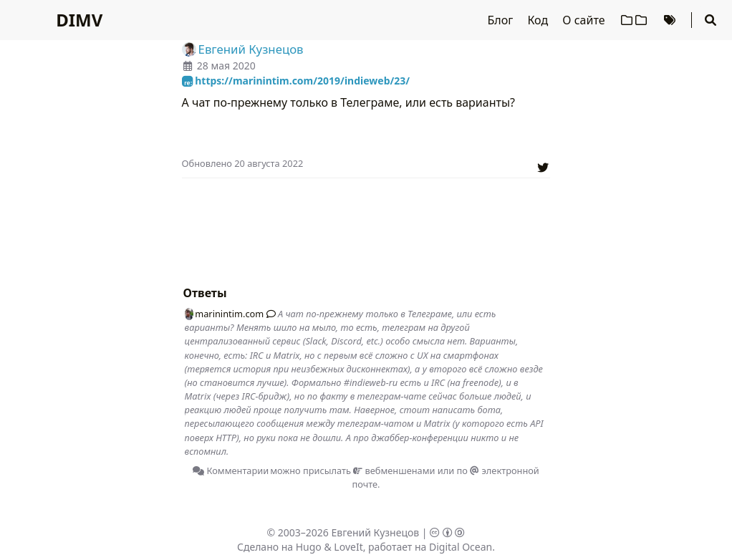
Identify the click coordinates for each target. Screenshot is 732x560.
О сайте (585, 20)
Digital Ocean (461, 547)
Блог (502, 20)
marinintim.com (225, 314)
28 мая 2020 (226, 66)
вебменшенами (394, 470)
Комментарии (231, 470)
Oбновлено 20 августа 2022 (243, 163)
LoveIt (348, 547)
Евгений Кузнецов (376, 532)
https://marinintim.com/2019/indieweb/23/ (296, 81)
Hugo (309, 547)
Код (539, 20)
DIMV (79, 20)
